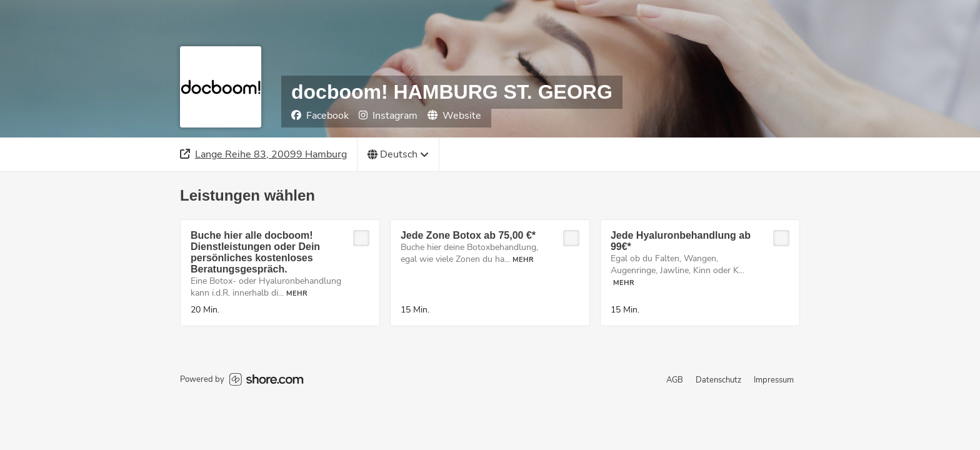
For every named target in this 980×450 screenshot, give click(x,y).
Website (454, 116)
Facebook (320, 116)
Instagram (388, 116)
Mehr (297, 293)
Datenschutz (718, 380)
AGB (675, 380)
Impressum (774, 380)
